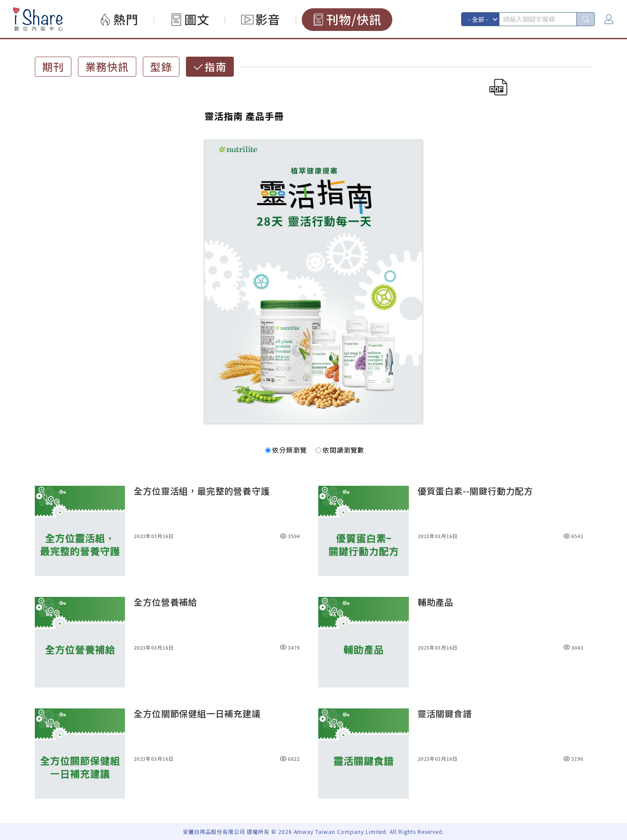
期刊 (53, 66)
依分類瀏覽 (286, 450)
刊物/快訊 (354, 19)
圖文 (197, 19)
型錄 (161, 66)
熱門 (126, 19)
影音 (268, 19)
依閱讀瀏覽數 (340, 450)
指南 (216, 66)
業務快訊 (107, 66)
